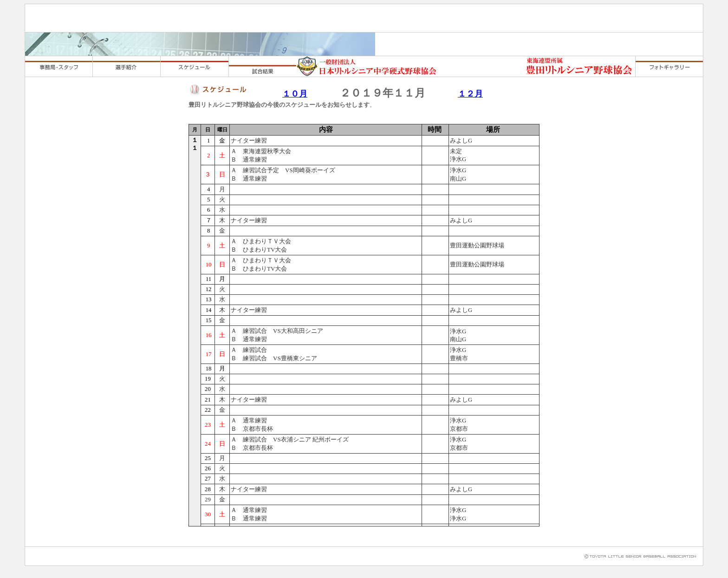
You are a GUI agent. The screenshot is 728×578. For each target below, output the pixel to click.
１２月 (470, 94)
